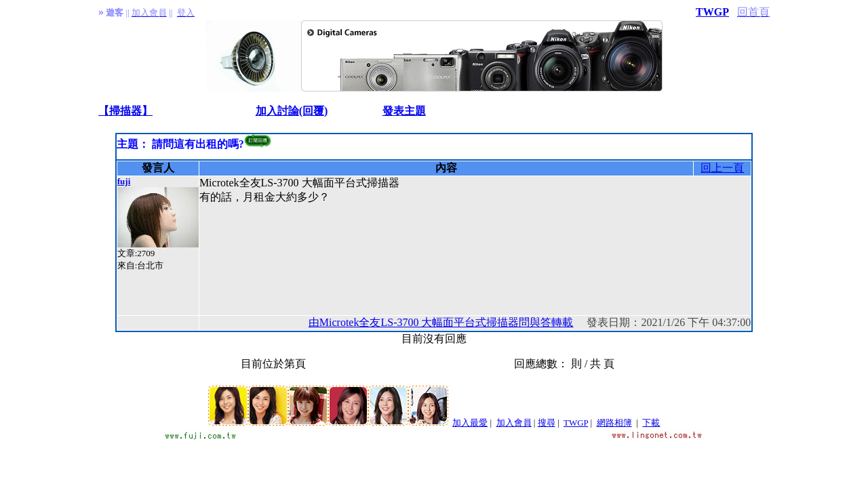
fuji (124, 181)
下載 (651, 423)
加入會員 (514, 423)
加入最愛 (470, 423)
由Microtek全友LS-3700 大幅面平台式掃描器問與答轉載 (441, 322)
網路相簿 (614, 423)
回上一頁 (722, 168)
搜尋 (547, 423)
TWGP (712, 12)
